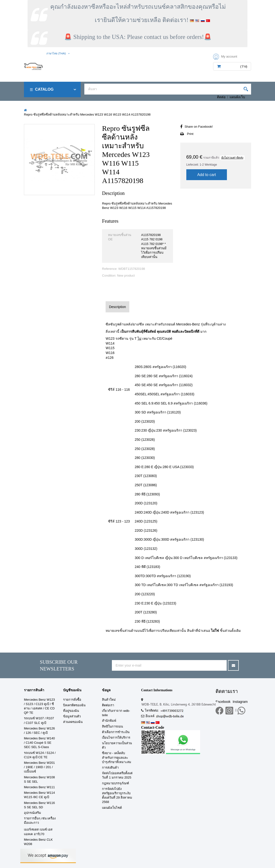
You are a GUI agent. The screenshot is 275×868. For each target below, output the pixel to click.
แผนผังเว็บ (237, 97)
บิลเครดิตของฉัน (74, 705)
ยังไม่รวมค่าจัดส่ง (232, 158)
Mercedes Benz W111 (39, 787)
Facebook (223, 702)
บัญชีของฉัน (72, 690)
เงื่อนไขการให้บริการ (116, 738)
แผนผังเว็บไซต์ (112, 808)
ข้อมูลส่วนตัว (72, 716)
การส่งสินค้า (110, 768)
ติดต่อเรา (108, 705)
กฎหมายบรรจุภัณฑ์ (116, 783)
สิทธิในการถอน (112, 726)
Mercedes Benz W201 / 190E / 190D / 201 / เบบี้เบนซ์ (39, 767)
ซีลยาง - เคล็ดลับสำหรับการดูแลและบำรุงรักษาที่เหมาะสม (117, 757)
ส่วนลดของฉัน (73, 722)
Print (190, 134)
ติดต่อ (221, 97)
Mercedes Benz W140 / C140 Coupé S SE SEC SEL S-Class (39, 743)
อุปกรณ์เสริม (33, 813)
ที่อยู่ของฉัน (71, 711)
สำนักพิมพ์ (109, 721)
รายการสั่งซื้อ (72, 700)
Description (117, 307)
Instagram (240, 702)
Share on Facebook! (199, 127)
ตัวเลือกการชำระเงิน (116, 732)
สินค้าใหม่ (109, 700)
